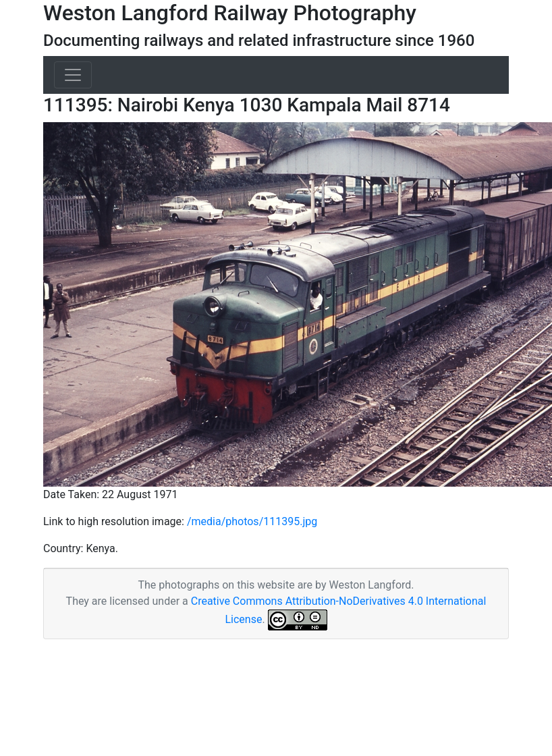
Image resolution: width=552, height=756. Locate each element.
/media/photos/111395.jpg (252, 521)
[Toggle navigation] (73, 75)
